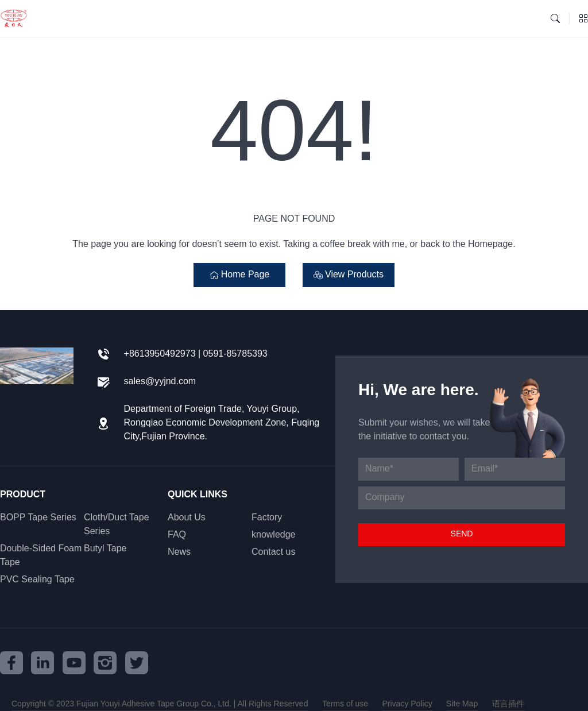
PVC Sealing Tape (37, 580)
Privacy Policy (407, 704)
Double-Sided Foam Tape (41, 556)
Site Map (462, 704)
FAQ (177, 535)
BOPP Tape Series (38, 518)
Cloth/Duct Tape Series (117, 525)
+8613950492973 (160, 354)
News (179, 552)
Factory (267, 518)
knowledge (274, 535)
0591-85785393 (235, 354)
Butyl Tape (105, 549)
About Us (187, 518)
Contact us (273, 552)
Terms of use (345, 704)
